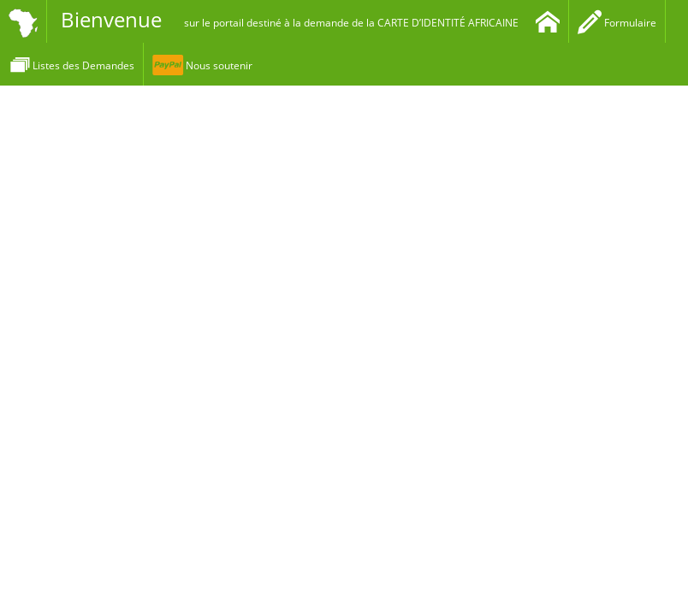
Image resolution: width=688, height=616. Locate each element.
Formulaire (617, 23)
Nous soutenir (202, 65)
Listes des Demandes (71, 65)
